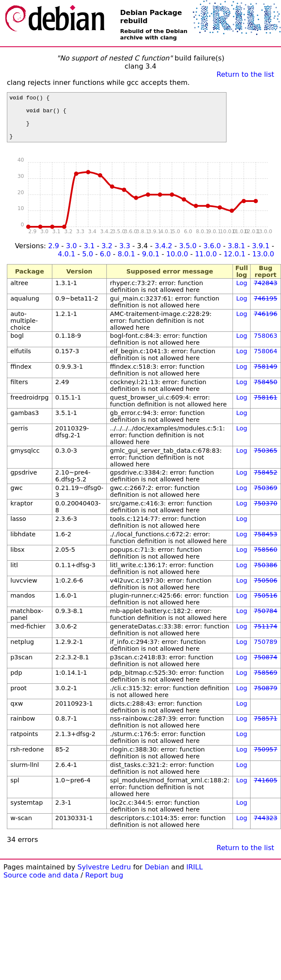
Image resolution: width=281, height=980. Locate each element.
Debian (157, 876)
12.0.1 (234, 263)
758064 (265, 360)
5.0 (87, 263)
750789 (265, 651)
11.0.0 (206, 263)
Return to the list (245, 74)
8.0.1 (126, 263)
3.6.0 (212, 255)
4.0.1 (67, 263)
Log (242, 292)
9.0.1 (151, 263)
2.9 (53, 255)
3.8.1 (237, 255)
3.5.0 (188, 255)
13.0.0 (263, 263)
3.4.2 (164, 255)
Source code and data (41, 884)
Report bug (104, 884)
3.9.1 (261, 255)
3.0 (71, 255)
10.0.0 (177, 263)
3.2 (107, 255)
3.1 (89, 255)
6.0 (105, 263)
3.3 (125, 255)
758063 (265, 345)
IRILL (194, 876)
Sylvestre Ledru (104, 876)
